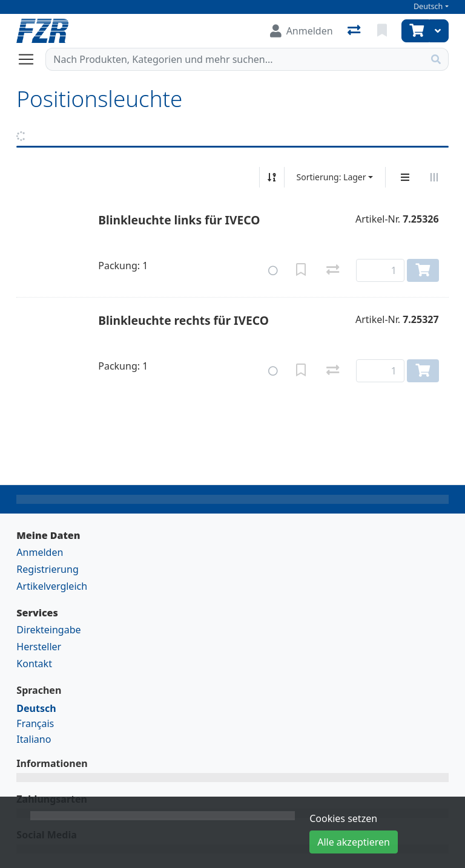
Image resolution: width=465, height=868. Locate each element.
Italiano (34, 739)
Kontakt (34, 664)
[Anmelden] (302, 31)
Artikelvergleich (52, 586)
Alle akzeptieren (354, 842)
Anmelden (40, 552)
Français (35, 723)
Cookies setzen (343, 818)
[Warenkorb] (415, 31)
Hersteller (39, 647)
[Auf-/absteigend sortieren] (272, 177)
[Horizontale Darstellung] (434, 177)
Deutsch (428, 6)
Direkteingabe (48, 630)
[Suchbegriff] (235, 59)
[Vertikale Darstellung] (405, 177)
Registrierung (47, 569)
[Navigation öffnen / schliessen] (31, 59)
